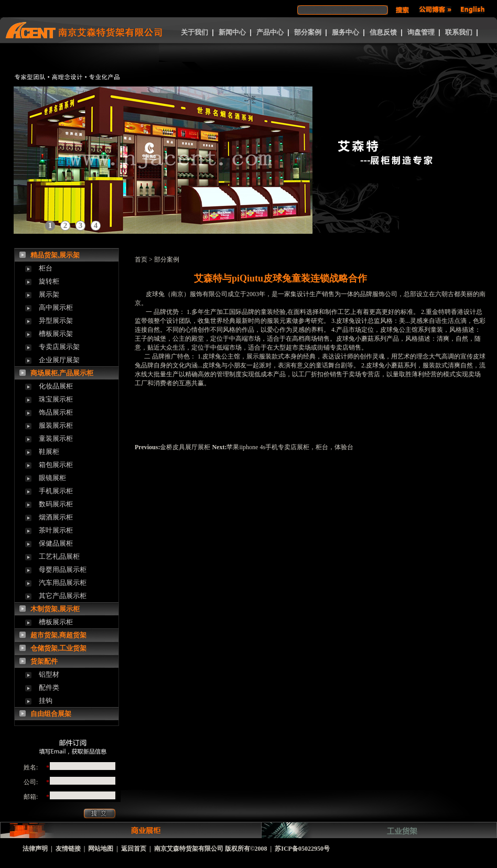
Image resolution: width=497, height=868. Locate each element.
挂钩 (46, 701)
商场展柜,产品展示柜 (62, 373)
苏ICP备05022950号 (302, 849)
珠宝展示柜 (56, 399)
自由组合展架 (51, 714)
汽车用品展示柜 (63, 583)
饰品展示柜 (56, 412)
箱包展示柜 (56, 465)
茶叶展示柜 (56, 530)
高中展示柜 (56, 307)
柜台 (46, 268)
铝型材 (49, 674)
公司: (31, 782)
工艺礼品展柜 (59, 556)
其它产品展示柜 (63, 596)
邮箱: (31, 797)
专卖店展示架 (59, 347)
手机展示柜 (56, 491)
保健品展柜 (56, 543)
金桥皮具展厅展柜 (185, 447)
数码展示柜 (56, 504)
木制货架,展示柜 (55, 609)
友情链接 (68, 849)
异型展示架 (56, 321)
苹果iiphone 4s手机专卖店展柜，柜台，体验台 (290, 447)
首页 (141, 259)
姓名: (31, 767)
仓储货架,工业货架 (58, 648)
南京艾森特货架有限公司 (189, 849)
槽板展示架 (56, 334)
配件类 (49, 687)
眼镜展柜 (52, 478)
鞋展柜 (49, 452)
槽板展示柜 (56, 622)
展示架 (49, 294)
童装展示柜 (56, 438)
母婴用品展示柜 (63, 569)
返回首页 (134, 849)
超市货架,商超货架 (58, 635)
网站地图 (101, 849)
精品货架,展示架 (55, 255)
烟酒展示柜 (56, 517)
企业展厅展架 (59, 360)
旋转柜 (49, 281)
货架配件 (44, 661)
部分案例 (167, 259)
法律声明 (35, 849)
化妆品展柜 (56, 386)
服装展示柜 (56, 425)
